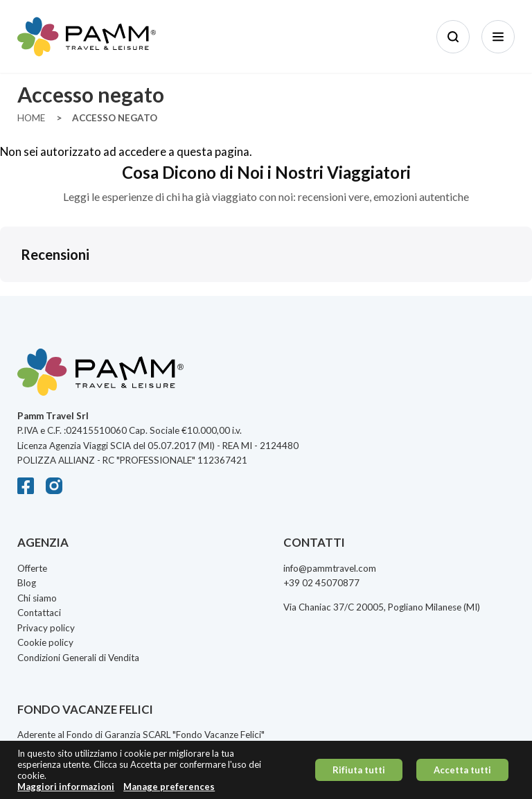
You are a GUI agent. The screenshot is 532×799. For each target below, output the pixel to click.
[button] (11, 296)
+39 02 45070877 (321, 583)
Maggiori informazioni (66, 787)
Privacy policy (46, 628)
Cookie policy (45, 642)
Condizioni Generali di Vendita (78, 658)
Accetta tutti (462, 770)
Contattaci (39, 613)
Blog (27, 583)
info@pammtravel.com (330, 568)
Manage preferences (169, 787)
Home (31, 118)
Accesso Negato (115, 118)
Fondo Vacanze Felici (219, 735)
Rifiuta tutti (359, 770)
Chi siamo (37, 598)
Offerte (32, 568)
